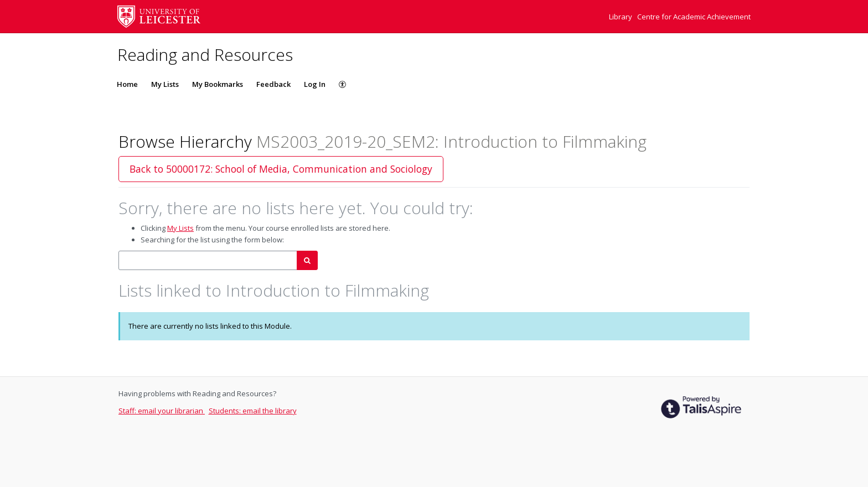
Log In (315, 84)
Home (127, 84)
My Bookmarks (218, 84)
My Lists (165, 84)
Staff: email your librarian (162, 411)
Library (621, 17)
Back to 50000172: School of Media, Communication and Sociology (281, 169)
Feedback (273, 84)
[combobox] (208, 260)
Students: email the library (253, 411)
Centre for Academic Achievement (694, 17)
